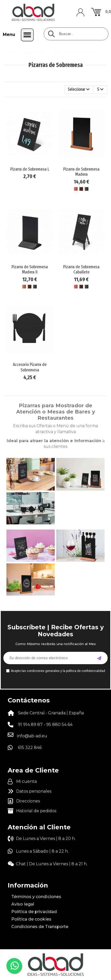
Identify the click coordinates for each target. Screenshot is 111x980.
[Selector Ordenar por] (79, 89)
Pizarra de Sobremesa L (30, 169)
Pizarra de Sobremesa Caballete (81, 269)
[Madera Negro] (87, 189)
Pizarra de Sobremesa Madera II (30, 269)
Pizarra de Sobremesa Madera (81, 172)
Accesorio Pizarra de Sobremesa (30, 367)
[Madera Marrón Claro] (76, 189)
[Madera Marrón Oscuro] (81, 189)
